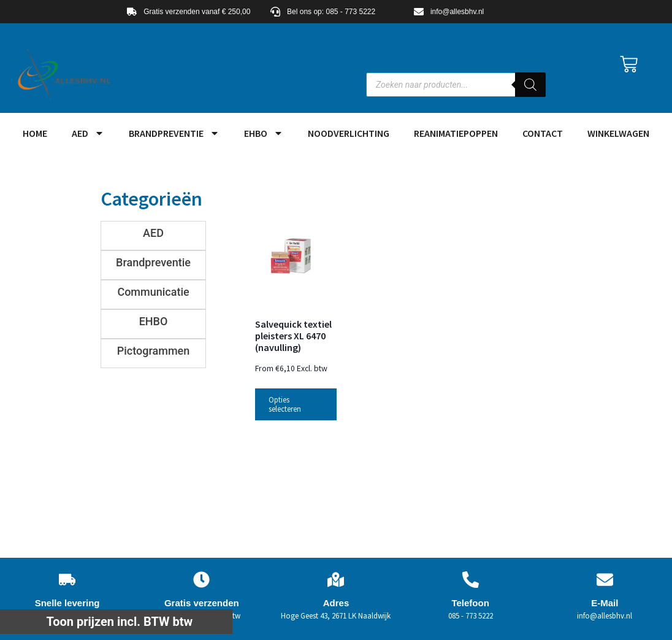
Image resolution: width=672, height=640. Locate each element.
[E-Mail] (605, 580)
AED (88, 133)
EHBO (264, 133)
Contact (543, 133)
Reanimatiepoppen (456, 133)
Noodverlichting (349, 133)
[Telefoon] (471, 580)
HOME (35, 133)
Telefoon (470, 603)
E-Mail (605, 603)
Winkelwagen (618, 133)
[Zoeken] (530, 85)
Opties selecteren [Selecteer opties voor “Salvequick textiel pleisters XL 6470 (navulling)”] (285, 404)
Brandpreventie (174, 133)
